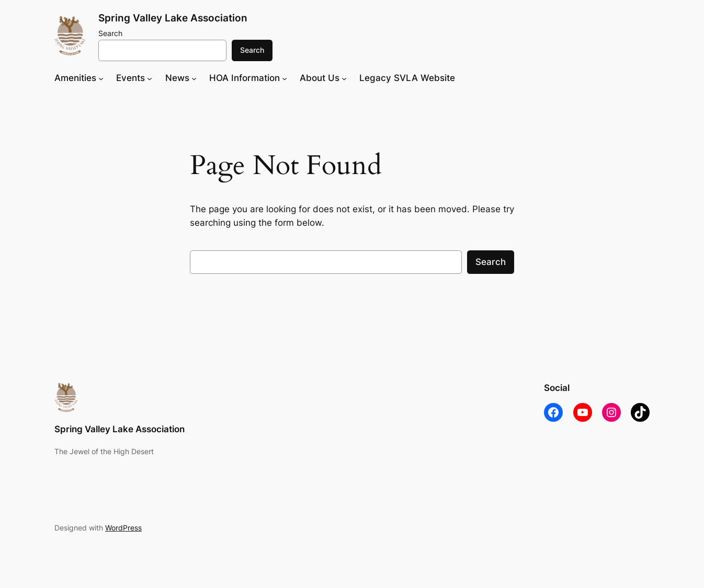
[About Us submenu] (344, 78)
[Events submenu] (150, 78)
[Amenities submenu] (101, 78)
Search (110, 33)
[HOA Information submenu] (285, 78)
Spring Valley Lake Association (173, 18)
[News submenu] (194, 78)
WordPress (123, 528)
